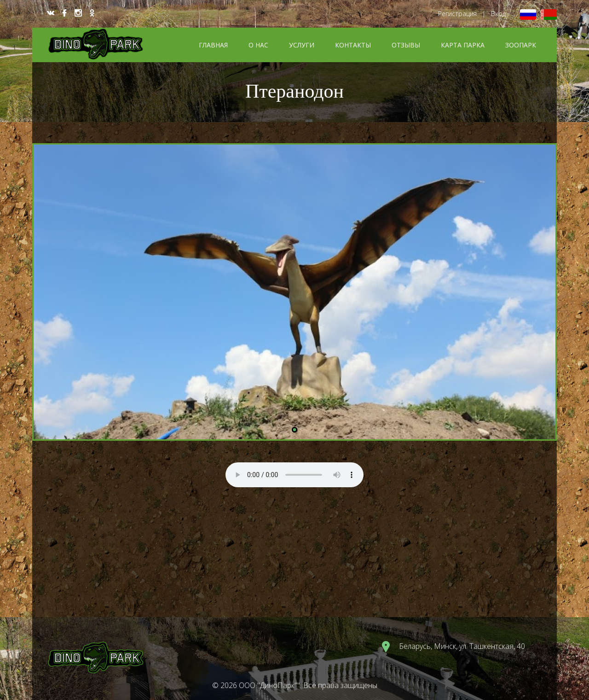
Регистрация (457, 14)
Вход (498, 14)
